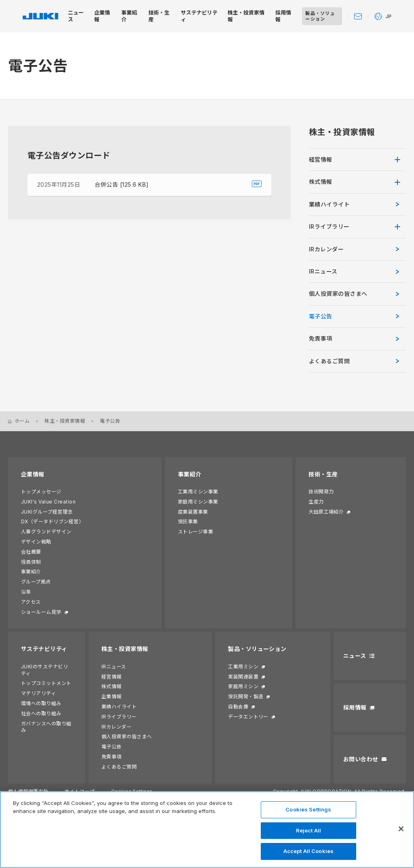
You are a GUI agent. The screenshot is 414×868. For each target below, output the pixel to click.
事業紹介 (31, 572)
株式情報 (321, 182)
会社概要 (31, 552)
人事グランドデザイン (46, 532)
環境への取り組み (41, 703)
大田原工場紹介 (326, 512)
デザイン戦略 (36, 542)
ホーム (22, 421)
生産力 (316, 502)
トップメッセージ (41, 492)
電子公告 (321, 316)
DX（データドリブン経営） (52, 521)
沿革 (26, 592)
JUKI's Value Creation (48, 502)
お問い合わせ (361, 759)
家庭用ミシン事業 (198, 502)
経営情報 (321, 159)
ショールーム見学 (41, 612)
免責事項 (321, 338)
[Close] (401, 829)
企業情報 (33, 474)
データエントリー (248, 717)
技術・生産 (323, 474)
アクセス (31, 602)
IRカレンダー (326, 249)
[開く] (400, 160)
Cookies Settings (308, 809)
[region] (207, 830)
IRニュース (323, 271)
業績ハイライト (329, 204)
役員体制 (31, 562)
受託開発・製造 (246, 696)
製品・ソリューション (257, 649)
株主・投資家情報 (65, 421)
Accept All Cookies (308, 851)
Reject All (308, 830)
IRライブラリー (329, 226)
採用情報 (355, 707)
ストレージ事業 (195, 532)
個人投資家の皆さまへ (127, 736)
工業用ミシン (243, 667)
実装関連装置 (243, 677)
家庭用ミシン (243, 686)
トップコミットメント (46, 683)
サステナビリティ (44, 649)
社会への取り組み (41, 713)
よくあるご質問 (119, 767)
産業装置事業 (193, 512)
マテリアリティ (38, 693)
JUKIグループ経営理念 (47, 512)
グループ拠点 (36, 582)
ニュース (355, 656)
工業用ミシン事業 (198, 492)
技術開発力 (321, 492)
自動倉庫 (238, 707)
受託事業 (188, 521)
